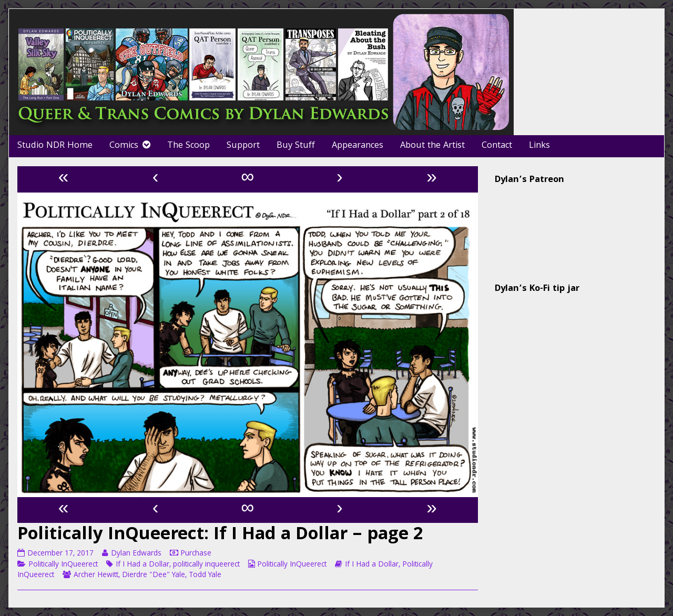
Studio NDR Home (55, 146)
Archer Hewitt (96, 575)
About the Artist (432, 146)
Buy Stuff (296, 146)
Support (243, 146)
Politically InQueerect (63, 565)
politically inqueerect (206, 565)
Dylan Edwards (136, 554)
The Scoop (188, 146)
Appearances (358, 146)
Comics (124, 146)
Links (539, 146)
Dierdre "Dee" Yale (154, 575)
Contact (497, 146)
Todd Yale (205, 575)
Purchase (196, 554)
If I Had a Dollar (142, 565)
